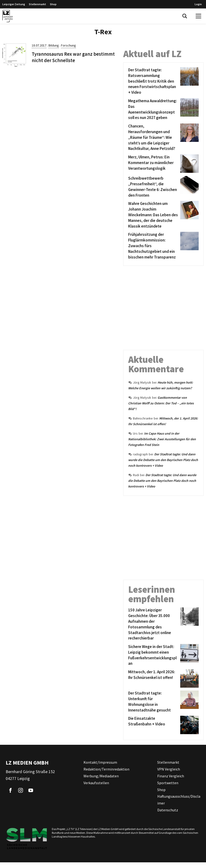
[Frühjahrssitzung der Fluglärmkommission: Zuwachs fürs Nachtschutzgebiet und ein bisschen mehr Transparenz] (153, 246)
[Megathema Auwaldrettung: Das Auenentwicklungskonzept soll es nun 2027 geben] (153, 109)
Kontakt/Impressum (100, 762)
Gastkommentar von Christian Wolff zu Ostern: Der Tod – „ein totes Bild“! (161, 403)
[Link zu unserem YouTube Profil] (31, 790)
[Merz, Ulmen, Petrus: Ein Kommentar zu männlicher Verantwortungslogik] (153, 164)
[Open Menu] (198, 16)
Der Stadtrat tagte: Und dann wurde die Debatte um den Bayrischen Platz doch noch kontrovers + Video (163, 460)
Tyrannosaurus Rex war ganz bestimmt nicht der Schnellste (73, 57)
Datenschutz (168, 810)
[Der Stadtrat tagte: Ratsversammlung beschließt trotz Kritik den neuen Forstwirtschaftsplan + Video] (153, 81)
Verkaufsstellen (96, 783)
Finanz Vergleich (171, 776)
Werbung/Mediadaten (101, 776)
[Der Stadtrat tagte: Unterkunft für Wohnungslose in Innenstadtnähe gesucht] (153, 702)
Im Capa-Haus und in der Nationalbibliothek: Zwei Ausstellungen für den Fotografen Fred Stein (162, 439)
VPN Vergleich (169, 769)
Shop (53, 4)
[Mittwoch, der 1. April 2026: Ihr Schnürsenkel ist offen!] (153, 678)
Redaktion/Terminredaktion (106, 769)
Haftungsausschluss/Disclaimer (179, 800)
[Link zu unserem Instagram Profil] (21, 790)
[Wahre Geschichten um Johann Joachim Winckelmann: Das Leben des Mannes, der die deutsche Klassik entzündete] (153, 215)
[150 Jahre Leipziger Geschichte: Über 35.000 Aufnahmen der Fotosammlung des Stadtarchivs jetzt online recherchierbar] (153, 624)
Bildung (54, 45)
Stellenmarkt (37, 4)
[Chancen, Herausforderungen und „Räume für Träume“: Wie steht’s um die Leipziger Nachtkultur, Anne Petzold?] (153, 138)
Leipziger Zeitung (14, 4)
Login (198, 4)
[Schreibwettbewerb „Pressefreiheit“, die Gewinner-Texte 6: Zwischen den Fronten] (153, 187)
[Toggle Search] (185, 16)
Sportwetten (168, 783)
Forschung (68, 45)
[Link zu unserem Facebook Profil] (10, 790)
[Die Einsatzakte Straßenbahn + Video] (153, 725)
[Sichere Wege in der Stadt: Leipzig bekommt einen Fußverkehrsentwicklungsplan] (153, 655)
